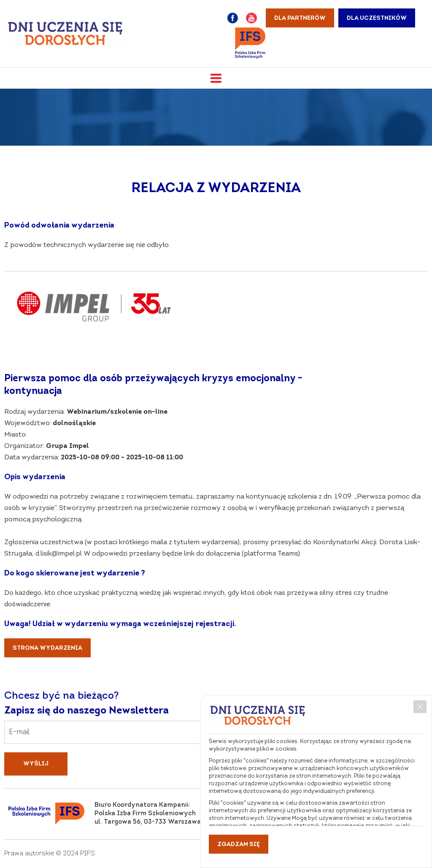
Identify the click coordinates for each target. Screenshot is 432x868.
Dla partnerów (300, 18)
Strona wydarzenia (47, 648)
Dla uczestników (377, 18)
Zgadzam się (239, 845)
